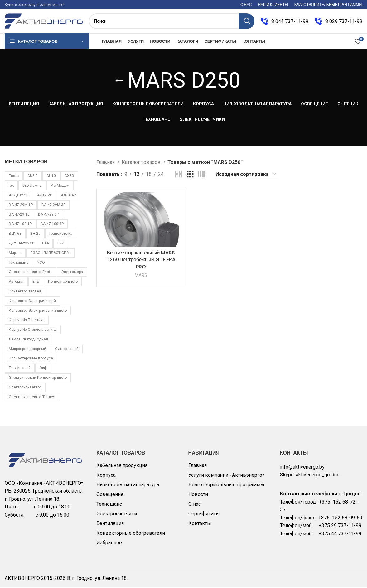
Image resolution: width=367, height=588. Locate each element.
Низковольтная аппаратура (128, 485)
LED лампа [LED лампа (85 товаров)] (32, 186)
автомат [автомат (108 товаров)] (16, 282)
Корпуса (106, 476)
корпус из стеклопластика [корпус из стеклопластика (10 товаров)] (33, 330)
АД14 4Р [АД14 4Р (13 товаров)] (68, 196)
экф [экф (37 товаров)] (43, 369)
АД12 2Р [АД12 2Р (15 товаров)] (45, 196)
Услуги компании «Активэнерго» (227, 476)
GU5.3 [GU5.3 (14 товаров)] (33, 177)
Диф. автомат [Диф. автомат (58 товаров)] (21, 244)
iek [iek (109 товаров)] (11, 186)
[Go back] (119, 81)
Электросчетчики (117, 514)
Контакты (200, 524)
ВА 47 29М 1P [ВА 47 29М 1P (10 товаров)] (21, 205)
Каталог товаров (142, 163)
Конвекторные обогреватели (131, 534)
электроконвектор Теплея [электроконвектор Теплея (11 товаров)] (32, 398)
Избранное (109, 543)
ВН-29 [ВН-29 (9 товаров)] (35, 234)
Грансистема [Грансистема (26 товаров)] (61, 234)
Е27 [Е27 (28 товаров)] (61, 244)
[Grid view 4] (202, 175)
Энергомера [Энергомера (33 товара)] (72, 273)
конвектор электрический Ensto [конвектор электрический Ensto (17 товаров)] (38, 311)
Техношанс (109, 505)
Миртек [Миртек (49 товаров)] (15, 253)
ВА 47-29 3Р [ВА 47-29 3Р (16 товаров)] (48, 215)
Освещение (110, 495)
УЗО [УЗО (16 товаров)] (41, 263)
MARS (141, 276)
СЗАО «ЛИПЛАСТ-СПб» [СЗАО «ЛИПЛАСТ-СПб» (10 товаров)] (50, 253)
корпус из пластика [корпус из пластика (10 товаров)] (27, 321)
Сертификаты (204, 514)
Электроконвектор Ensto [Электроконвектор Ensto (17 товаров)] (31, 273)
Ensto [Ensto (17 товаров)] (14, 177)
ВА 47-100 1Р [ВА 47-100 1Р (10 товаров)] (20, 225)
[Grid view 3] (190, 175)
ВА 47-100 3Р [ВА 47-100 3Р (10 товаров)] (52, 225)
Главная (106, 163)
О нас (195, 505)
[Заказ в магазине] (246, 175)
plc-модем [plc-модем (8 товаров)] (60, 186)
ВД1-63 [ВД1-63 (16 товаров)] (15, 234)
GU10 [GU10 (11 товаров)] (51, 177)
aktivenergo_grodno (318, 476)
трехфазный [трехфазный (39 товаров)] (20, 369)
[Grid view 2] (179, 175)
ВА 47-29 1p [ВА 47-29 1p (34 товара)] (19, 215)
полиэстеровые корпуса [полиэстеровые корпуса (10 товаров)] (31, 359)
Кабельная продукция (122, 466)
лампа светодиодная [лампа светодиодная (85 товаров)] (28, 340)
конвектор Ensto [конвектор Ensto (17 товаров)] (63, 282)
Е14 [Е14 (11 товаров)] (45, 244)
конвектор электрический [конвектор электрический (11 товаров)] (32, 301)
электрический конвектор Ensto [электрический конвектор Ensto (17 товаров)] (38, 378)
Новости (198, 495)
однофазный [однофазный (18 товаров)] (67, 349)
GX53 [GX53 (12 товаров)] (69, 177)
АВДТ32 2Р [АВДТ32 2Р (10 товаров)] (19, 196)
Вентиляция (110, 524)
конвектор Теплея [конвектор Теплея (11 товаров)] (25, 292)
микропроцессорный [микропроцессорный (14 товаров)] (27, 349)
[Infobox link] (285, 22)
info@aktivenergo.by (302, 468)
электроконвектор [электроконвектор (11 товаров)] (25, 388)
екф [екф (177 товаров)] (36, 282)
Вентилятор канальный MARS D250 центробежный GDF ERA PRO (141, 260)
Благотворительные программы (226, 485)
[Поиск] (172, 22)
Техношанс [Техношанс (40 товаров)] (19, 263)
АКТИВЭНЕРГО (23, 579)
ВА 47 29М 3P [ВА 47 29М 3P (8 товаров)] (53, 205)
